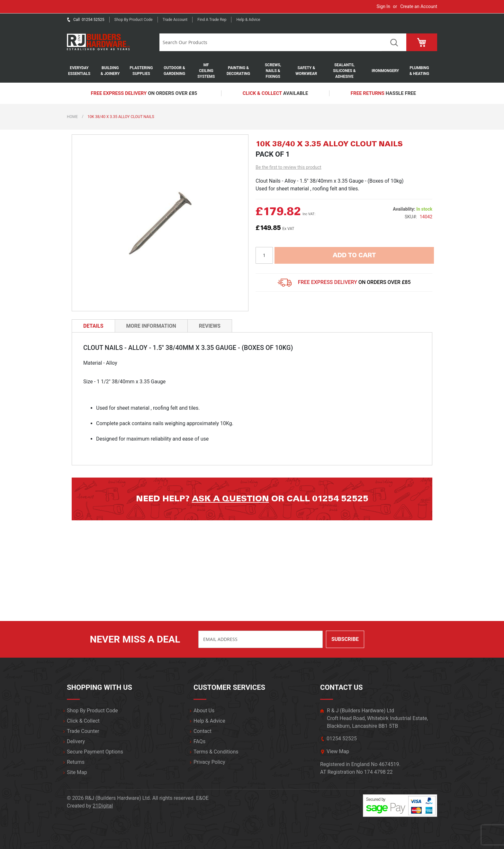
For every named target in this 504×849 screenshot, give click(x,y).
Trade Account (175, 20)
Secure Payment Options (95, 752)
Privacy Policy (209, 762)
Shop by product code (134, 20)
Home (72, 117)
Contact (203, 731)
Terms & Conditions (216, 752)
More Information (151, 326)
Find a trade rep (212, 20)
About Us (204, 711)
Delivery (76, 741)
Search (394, 42)
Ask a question (230, 499)
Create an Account (419, 6)
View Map (338, 751)
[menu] (252, 71)
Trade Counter (83, 731)
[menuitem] (82, 71)
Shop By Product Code (92, 711)
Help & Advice (248, 20)
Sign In (383, 6)
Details (93, 326)
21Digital (103, 806)
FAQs (199, 741)
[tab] (93, 326)
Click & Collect (83, 721)
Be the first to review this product (288, 167)
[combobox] (270, 42)
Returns (76, 762)
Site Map (77, 772)
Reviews (210, 326)
